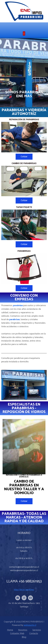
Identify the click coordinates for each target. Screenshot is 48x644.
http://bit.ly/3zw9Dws (24, 590)
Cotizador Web (17, 634)
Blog (24, 637)
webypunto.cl (30, 625)
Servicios (37, 630)
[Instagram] (24, 598)
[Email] (30, 598)
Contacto (34, 634)
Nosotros (23, 630)
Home (10, 630)
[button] (24, 33)
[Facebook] (18, 598)
